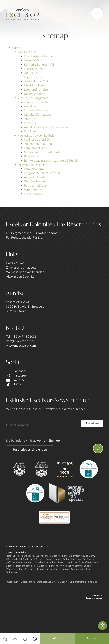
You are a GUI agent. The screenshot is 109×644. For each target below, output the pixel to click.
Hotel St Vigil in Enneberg (20, 556)
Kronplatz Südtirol (70, 569)
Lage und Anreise (36, 90)
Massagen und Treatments (42, 152)
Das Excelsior (27, 52)
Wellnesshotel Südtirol (48, 556)
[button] (103, 626)
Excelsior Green (34, 69)
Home (16, 48)
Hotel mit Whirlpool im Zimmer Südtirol (71, 566)
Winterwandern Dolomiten (21, 569)
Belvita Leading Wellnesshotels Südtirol (50, 160)
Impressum (12, 582)
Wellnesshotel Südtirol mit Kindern (25, 559)
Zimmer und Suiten (37, 102)
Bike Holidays (33, 194)
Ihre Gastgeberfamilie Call (41, 56)
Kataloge (30, 131)
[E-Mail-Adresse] (41, 423)
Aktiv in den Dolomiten (33, 165)
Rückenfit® (31, 156)
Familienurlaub (34, 169)
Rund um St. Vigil (35, 185)
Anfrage (29, 119)
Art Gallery (31, 73)
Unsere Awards (34, 94)
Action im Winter (35, 177)
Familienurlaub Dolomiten (60, 559)
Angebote (31, 106)
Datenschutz (28, 582)
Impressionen (33, 77)
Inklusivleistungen (36, 110)
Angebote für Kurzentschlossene (46, 127)
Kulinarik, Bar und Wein (40, 64)
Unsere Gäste (33, 60)
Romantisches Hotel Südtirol (32, 566)
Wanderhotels (33, 190)
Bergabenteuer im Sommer (42, 173)
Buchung (30, 123)
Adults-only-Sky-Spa (38, 144)
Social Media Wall (36, 81)
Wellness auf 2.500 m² (39, 140)
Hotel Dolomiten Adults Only (78, 556)
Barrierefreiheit (78, 582)
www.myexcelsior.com (21, 345)
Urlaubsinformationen (39, 115)
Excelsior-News (34, 85)
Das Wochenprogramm (40, 181)
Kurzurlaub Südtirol (48, 569)
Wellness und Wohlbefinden (37, 135)
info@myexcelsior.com (21, 341)
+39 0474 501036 (24, 337)
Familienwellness (35, 148)
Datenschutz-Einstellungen (52, 582)
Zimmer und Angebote (33, 98)
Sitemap (93, 582)
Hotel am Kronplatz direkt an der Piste (56, 562)
